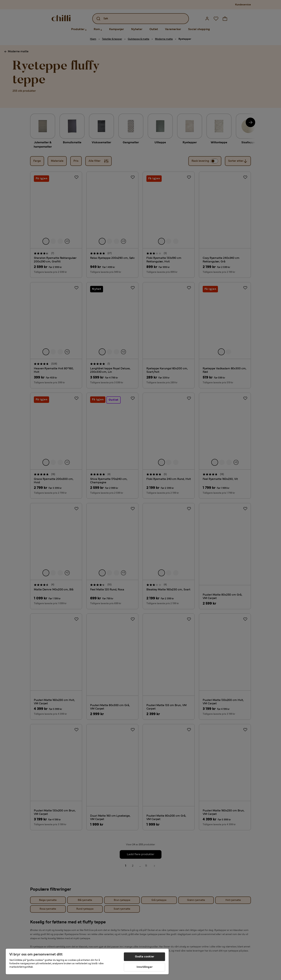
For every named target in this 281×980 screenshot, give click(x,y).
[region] (87, 961)
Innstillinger (145, 967)
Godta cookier (145, 957)
